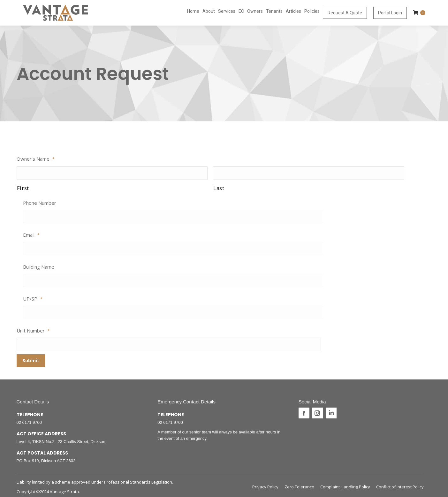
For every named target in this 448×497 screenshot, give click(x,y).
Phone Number (40, 203)
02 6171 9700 (29, 420)
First (23, 188)
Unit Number (33, 331)
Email (31, 235)
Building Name (39, 267)
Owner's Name (36, 159)
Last (219, 188)
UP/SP (33, 299)
